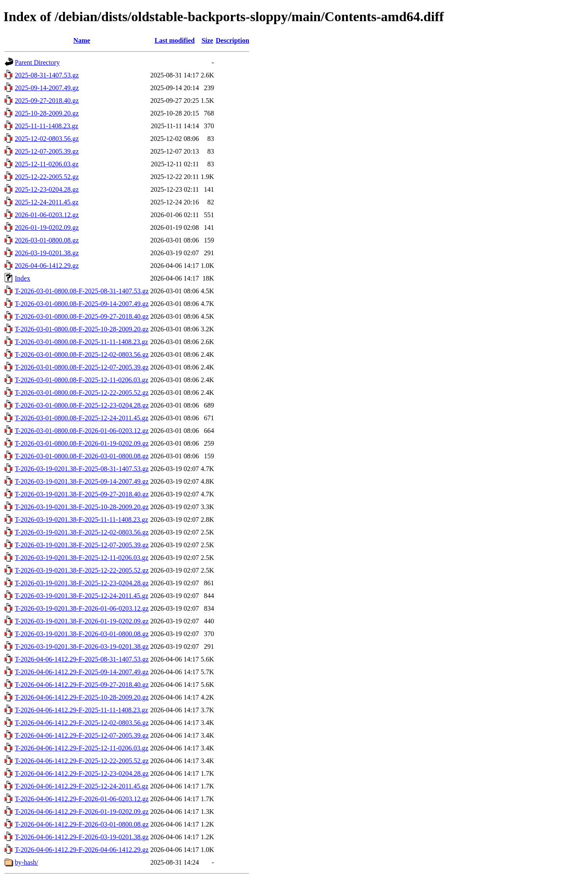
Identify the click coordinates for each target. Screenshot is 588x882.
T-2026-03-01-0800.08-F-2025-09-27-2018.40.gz (82, 316)
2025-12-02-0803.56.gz (47, 139)
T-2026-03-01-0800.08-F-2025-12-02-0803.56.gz (82, 354)
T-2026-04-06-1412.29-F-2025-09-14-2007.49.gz (82, 672)
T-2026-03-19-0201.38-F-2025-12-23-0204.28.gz (82, 583)
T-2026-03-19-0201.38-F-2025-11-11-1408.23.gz (81, 520)
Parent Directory (37, 62)
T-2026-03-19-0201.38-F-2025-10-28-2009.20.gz (82, 507)
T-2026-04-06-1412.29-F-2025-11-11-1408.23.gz (81, 710)
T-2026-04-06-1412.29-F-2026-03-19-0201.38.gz (82, 837)
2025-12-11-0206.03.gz (47, 164)
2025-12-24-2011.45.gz (47, 202)
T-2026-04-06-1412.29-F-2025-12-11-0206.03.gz (82, 748)
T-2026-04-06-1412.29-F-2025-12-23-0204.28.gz (82, 773)
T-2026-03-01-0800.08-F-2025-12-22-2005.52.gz (82, 393)
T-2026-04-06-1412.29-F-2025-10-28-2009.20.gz (82, 697)
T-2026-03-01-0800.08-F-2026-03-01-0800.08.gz (82, 456)
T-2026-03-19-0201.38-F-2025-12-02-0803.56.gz (82, 532)
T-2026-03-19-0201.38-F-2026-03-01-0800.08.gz (82, 634)
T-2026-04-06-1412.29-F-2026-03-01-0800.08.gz (82, 824)
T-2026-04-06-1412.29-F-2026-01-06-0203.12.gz (82, 799)
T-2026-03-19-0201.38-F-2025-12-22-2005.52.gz (82, 570)
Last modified (174, 40)
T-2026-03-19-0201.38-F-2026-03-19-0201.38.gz (82, 646)
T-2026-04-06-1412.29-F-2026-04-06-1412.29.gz (82, 850)
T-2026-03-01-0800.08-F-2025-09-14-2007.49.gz (82, 304)
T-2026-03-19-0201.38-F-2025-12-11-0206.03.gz (82, 558)
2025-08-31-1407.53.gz (47, 75)
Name (82, 40)
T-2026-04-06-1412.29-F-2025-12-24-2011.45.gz (82, 786)
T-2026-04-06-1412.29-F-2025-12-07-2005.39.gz (82, 735)
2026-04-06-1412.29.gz (47, 266)
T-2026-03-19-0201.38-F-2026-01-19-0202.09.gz (82, 621)
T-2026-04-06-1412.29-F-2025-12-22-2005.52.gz (82, 761)
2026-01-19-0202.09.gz (47, 227)
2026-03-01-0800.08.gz (47, 240)
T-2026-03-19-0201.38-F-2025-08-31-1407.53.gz (82, 469)
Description (232, 40)
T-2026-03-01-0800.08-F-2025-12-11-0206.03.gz (82, 380)
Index (22, 278)
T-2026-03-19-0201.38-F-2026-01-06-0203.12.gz (82, 608)
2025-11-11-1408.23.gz (47, 126)
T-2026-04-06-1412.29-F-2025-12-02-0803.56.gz (82, 723)
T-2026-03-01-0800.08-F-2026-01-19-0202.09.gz (82, 443)
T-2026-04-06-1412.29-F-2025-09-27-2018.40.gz (82, 685)
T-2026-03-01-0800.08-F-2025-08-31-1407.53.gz (82, 291)
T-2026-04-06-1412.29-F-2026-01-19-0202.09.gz (82, 812)
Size (207, 40)
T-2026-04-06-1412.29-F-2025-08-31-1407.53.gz (82, 659)
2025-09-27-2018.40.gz (47, 101)
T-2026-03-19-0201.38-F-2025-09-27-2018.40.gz (82, 494)
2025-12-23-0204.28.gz (47, 189)
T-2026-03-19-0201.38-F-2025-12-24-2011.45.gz (82, 596)
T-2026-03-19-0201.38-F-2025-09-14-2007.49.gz (82, 481)
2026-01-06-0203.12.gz (47, 215)
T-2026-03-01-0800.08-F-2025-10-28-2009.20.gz (82, 329)
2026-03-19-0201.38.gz (47, 253)
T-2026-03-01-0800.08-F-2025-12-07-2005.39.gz (82, 367)
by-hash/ (26, 862)
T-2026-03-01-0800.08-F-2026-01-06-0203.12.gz (82, 431)
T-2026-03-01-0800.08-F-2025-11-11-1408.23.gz (81, 342)
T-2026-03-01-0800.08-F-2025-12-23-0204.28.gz (82, 405)
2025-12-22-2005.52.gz (47, 177)
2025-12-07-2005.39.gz (47, 151)
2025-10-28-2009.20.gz (47, 113)
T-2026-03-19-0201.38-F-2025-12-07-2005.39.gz (82, 545)
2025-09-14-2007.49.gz (47, 88)
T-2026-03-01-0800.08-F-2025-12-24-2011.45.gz (82, 418)
